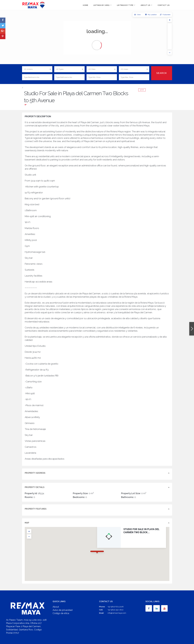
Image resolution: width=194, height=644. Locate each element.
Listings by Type (125, 5)
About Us (145, 5)
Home (85, 5)
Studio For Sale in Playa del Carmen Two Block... (141, 531)
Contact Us (164, 5)
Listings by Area (102, 5)
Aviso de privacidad (63, 610)
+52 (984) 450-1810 (116, 610)
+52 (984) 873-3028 (116, 607)
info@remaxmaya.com (117, 613)
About (56, 607)
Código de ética (61, 613)
